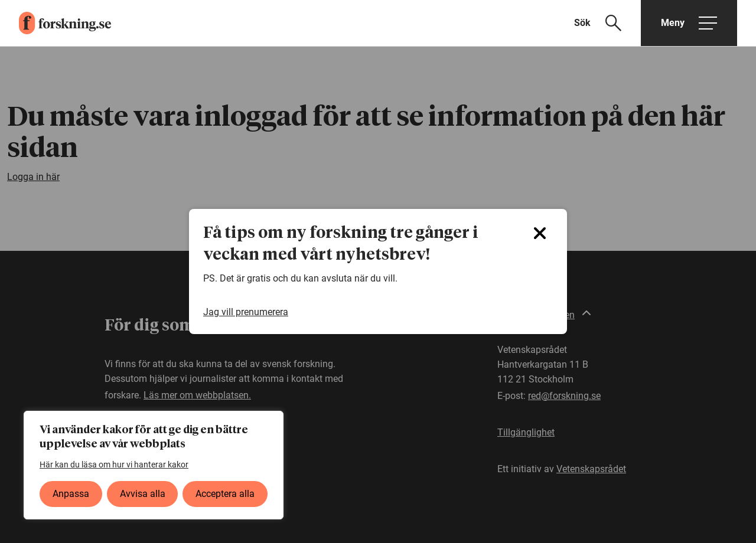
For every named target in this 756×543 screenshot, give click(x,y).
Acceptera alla (225, 494)
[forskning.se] (56, 23)
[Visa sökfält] (605, 23)
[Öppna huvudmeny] (689, 23)
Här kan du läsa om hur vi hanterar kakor (114, 465)
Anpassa (71, 494)
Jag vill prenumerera (246, 312)
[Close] (540, 233)
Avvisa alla (143, 494)
